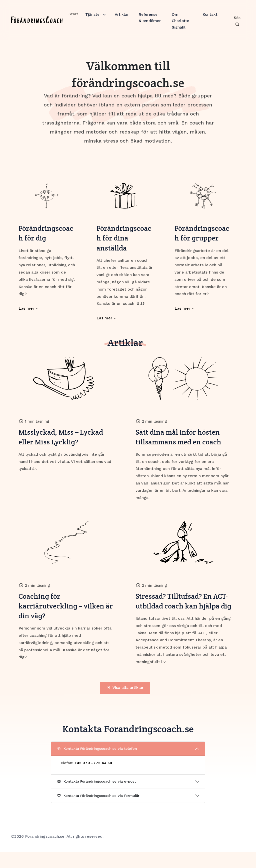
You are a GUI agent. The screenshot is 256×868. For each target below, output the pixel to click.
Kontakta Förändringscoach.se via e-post (96, 797)
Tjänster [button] (92, 18)
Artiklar (121, 18)
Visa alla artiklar (125, 703)
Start (73, 18)
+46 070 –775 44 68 (93, 779)
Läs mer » (28, 310)
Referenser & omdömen (149, 25)
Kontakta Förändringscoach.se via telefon (97, 764)
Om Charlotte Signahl (181, 25)
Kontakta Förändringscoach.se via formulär (98, 811)
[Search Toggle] (237, 24)
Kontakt (210, 18)
